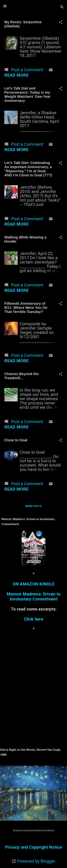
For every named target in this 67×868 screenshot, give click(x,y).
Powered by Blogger (34, 861)
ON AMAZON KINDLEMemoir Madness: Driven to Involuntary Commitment (34, 592)
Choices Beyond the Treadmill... (21, 376)
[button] (61, 23)
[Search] (62, 7)
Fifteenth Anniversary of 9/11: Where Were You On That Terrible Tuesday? (26, 308)
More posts (33, 506)
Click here (34, 619)
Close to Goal (16, 440)
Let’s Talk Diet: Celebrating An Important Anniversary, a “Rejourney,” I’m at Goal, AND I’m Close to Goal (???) (28, 169)
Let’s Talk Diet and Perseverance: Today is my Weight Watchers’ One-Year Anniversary (27, 94)
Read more (16, 75)
